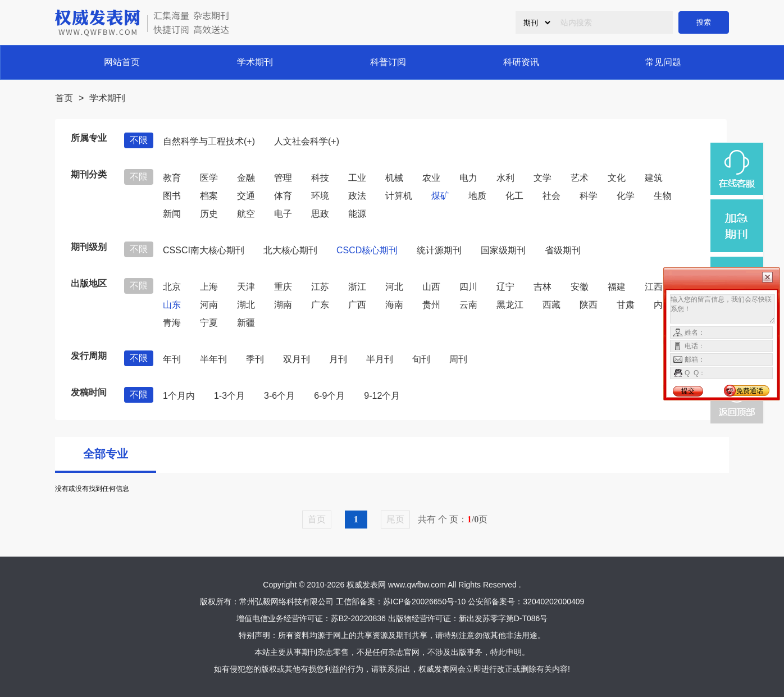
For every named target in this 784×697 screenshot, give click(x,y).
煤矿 (440, 196)
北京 (172, 287)
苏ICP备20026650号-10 (425, 602)
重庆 (283, 287)
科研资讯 (521, 62)
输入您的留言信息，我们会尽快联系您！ (723, 309)
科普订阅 (388, 62)
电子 (283, 214)
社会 (551, 196)
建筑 (654, 178)
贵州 (431, 305)
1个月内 (179, 396)
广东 (320, 305)
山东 (172, 305)
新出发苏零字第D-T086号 (503, 618)
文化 (617, 178)
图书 (172, 196)
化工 (514, 196)
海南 (394, 305)
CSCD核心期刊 (367, 250)
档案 (209, 196)
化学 (626, 196)
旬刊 (421, 359)
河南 (209, 305)
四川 (468, 287)
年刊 (172, 359)
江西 (654, 287)
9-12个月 (382, 396)
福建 (617, 287)
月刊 (338, 359)
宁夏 (209, 323)
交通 (246, 196)
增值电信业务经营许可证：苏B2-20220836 (311, 618)
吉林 (543, 287)
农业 (431, 178)
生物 (663, 196)
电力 (468, 178)
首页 (64, 98)
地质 (477, 196)
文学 (543, 178)
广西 (357, 305)
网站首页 (122, 62)
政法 (357, 196)
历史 (209, 214)
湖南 (283, 305)
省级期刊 (563, 250)
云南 (468, 305)
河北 (394, 287)
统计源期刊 (439, 250)
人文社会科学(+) (307, 141)
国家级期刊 (503, 250)
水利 (505, 178)
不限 (139, 140)
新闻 (172, 214)
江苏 (320, 287)
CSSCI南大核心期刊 (204, 250)
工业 (357, 178)
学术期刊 (255, 62)
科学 (589, 196)
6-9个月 (329, 396)
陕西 (589, 305)
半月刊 (380, 359)
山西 (431, 287)
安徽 (580, 287)
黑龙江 (510, 305)
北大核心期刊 (290, 250)
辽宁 (505, 287)
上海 (209, 287)
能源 (357, 214)
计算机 (399, 196)
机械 (394, 178)
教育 (172, 178)
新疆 (246, 323)
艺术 (580, 178)
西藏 (551, 305)
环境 (320, 196)
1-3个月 (229, 396)
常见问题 (663, 62)
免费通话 (750, 391)
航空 (246, 214)
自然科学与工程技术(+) (209, 141)
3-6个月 (279, 396)
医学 (209, 178)
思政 (320, 214)
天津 (246, 287)
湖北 (246, 305)
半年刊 (213, 359)
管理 (283, 178)
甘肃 (626, 305)
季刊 (255, 359)
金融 (246, 178)
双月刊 (297, 359)
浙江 (357, 287)
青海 (172, 323)
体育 (283, 196)
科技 (320, 178)
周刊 (458, 359)
